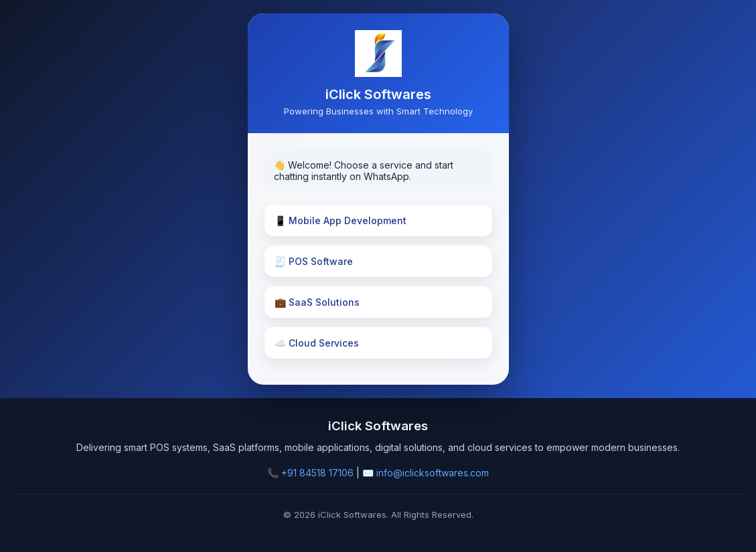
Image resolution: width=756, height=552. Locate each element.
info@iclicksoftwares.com (433, 473)
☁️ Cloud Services (317, 343)
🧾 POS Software (314, 261)
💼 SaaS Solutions (317, 302)
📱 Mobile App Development (341, 220)
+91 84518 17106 (317, 473)
